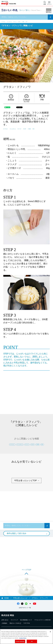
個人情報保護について (26, 628)
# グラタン (6, 21)
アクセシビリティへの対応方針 (43, 628)
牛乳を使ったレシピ (21, 606)
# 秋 (47, 21)
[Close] (50, 632)
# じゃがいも (17, 21)
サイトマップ (14, 628)
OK (32, 641)
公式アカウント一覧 (25, 616)
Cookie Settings (20, 641)
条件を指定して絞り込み (16, 542)
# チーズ (27, 21)
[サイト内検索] (45, 3)
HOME (7, 606)
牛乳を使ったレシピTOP (26, 489)
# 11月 (35, 21)
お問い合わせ (5, 628)
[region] (26, 637)
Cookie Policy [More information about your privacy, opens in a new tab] (23, 638)
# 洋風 (42, 21)
